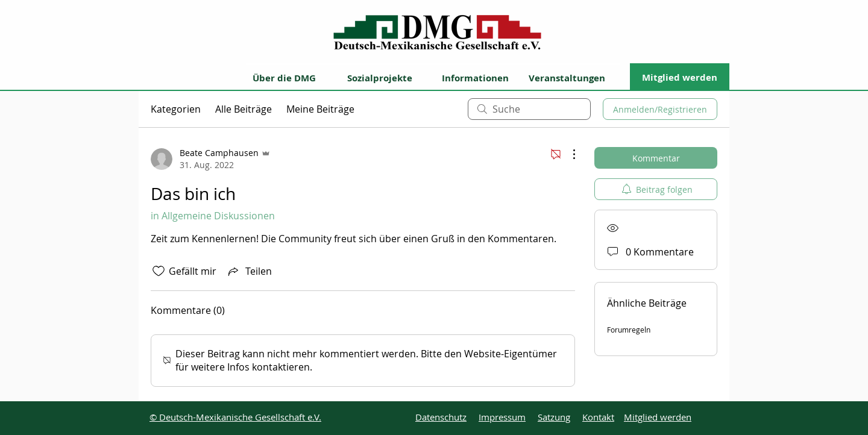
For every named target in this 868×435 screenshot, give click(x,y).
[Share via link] (249, 271)
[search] (529, 109)
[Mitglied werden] (680, 77)
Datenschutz (441, 417)
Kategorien (176, 109)
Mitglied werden (658, 417)
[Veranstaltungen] (574, 77)
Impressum (502, 417)
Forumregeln (629, 330)
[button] (292, 77)
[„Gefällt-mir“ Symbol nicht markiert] (159, 271)
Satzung (554, 417)
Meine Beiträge (320, 109)
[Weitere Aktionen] (568, 154)
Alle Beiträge (244, 109)
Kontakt (598, 417)
